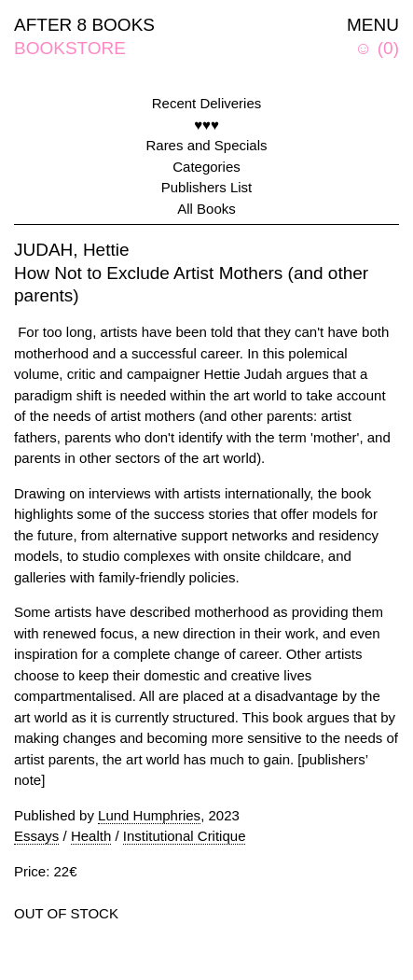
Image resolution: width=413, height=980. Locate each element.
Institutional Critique (185, 836)
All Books (206, 209)
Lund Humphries (149, 815)
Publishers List (207, 187)
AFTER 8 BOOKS (84, 25)
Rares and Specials (206, 145)
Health (91, 836)
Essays (36, 836)
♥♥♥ (206, 125)
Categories (206, 167)
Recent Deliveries (207, 103)
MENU (373, 25)
